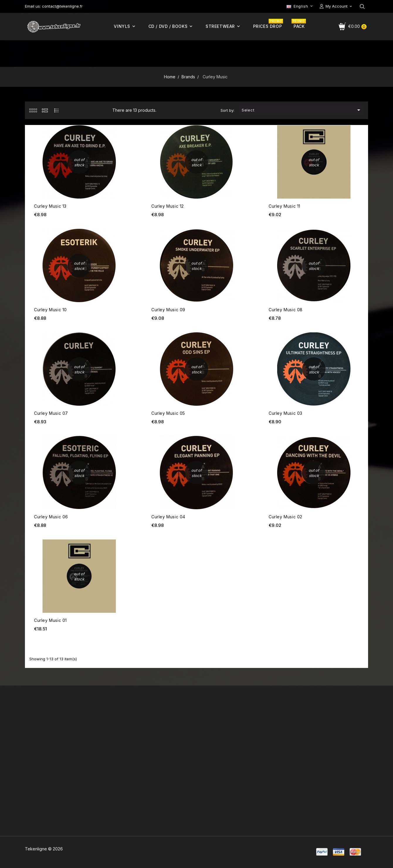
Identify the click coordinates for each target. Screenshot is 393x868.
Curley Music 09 (168, 310)
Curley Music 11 (284, 206)
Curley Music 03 (286, 413)
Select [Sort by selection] (302, 110)
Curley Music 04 (168, 517)
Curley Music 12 (168, 206)
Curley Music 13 (50, 206)
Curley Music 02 (286, 517)
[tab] (33, 110)
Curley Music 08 (286, 310)
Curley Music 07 (51, 413)
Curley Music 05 (168, 413)
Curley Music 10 (50, 310)
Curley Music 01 (50, 620)
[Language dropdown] (300, 6)
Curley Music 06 (51, 517)
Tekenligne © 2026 (44, 849)
